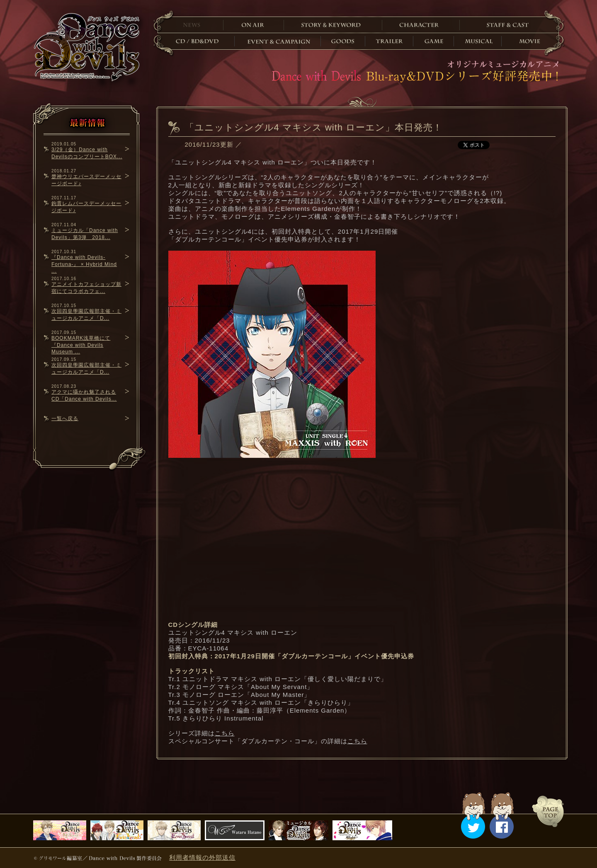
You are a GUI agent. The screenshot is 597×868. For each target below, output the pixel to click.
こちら (225, 733)
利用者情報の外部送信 (202, 857)
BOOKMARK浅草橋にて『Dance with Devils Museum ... (81, 345)
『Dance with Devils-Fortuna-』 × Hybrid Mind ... (84, 264)
